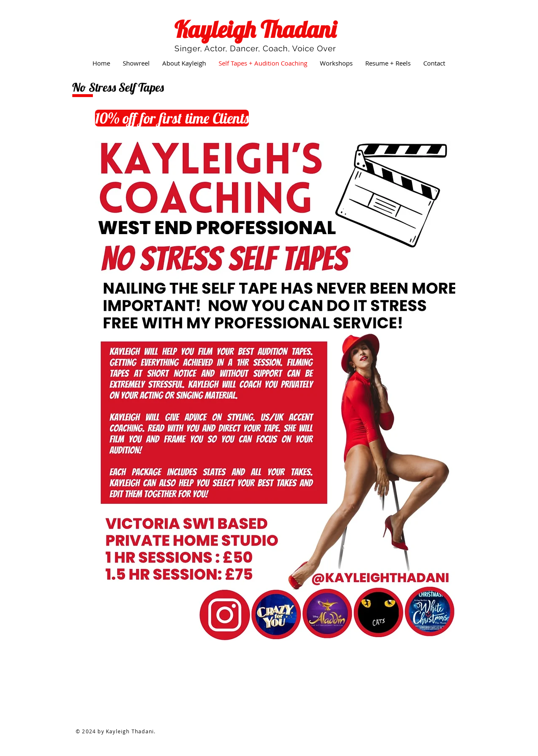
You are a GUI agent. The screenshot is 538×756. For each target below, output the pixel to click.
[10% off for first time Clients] (172, 118)
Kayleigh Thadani (255, 29)
